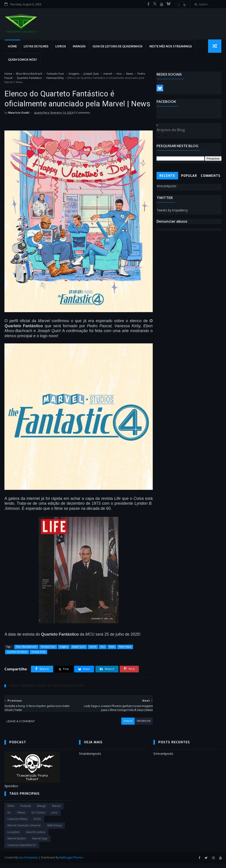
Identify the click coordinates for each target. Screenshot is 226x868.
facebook (141, 725)
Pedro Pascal (125, 651)
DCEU (37, 824)
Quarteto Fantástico (29, 78)
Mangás (79, 47)
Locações (14, 837)
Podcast (26, 811)
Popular (189, 176)
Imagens (74, 74)
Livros (60, 47)
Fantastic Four (55, 74)
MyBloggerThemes (71, 862)
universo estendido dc (22, 850)
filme (11, 811)
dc (9, 817)
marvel (108, 74)
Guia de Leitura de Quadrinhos (117, 47)
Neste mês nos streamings (170, 47)
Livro (54, 817)
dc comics (38, 817)
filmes (21, 817)
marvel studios (17, 843)
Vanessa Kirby (55, 78)
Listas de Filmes (36, 47)
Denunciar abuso (172, 222)
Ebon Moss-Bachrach (29, 74)
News (130, 74)
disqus (125, 725)
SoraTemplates (29, 862)
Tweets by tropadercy (172, 210)
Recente (167, 176)
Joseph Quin (91, 74)
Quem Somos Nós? (22, 60)
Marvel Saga (40, 843)
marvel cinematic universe (24, 830)
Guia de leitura (36, 837)
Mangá (41, 811)
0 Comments (82, 123)
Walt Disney (54, 830)
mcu (119, 74)
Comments (211, 176)
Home (12, 47)
